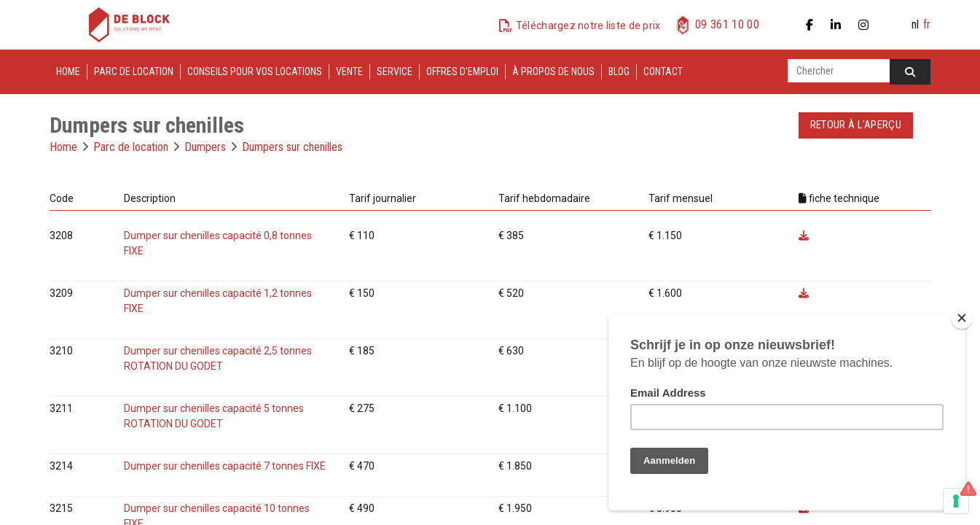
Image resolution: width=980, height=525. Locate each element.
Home (68, 71)
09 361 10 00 (727, 24)
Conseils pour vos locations (255, 71)
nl (915, 24)
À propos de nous (553, 71)
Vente (349, 71)
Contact (663, 71)
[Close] (962, 318)
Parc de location (134, 71)
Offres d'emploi (462, 71)
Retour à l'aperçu (856, 125)
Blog (619, 71)
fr (927, 24)
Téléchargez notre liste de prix (588, 26)
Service (395, 71)
